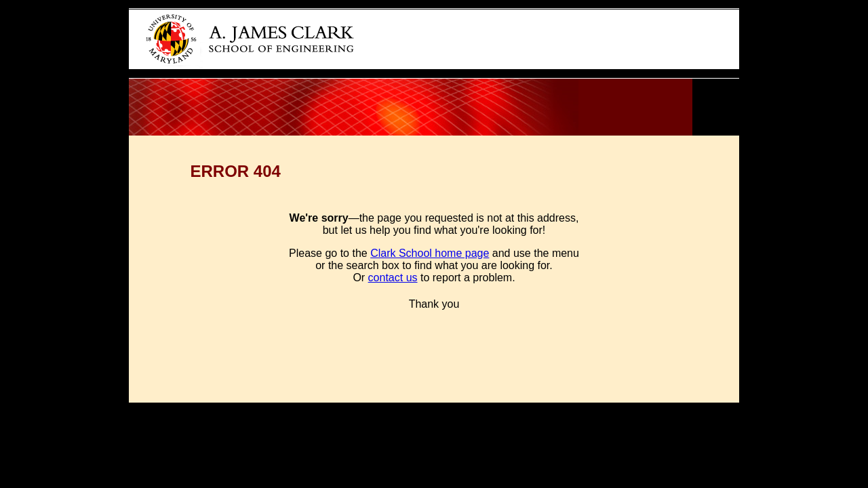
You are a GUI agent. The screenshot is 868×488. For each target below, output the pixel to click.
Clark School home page (430, 253)
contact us (393, 278)
